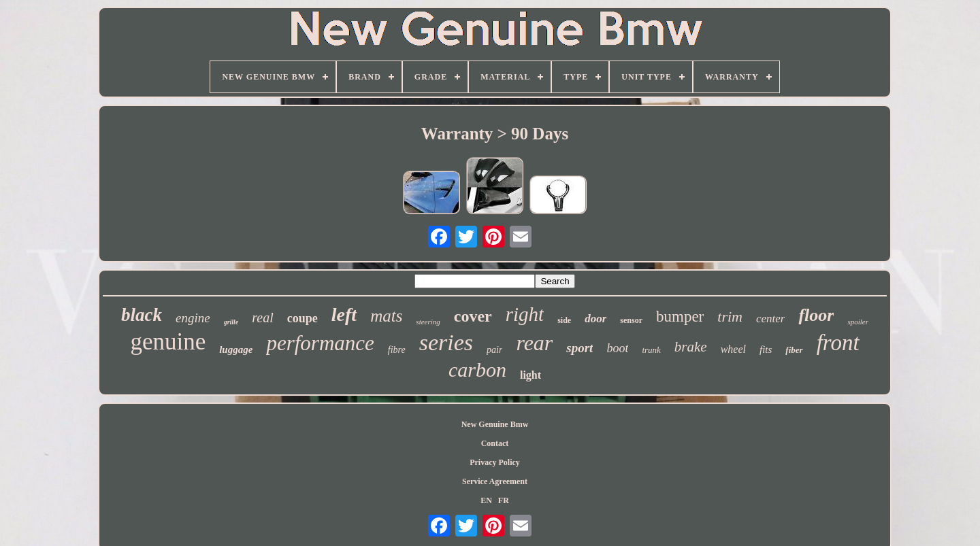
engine (193, 318)
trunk (651, 350)
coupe (303, 318)
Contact (495, 443)
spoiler (858, 322)
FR (504, 500)
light (530, 375)
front (838, 343)
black (142, 315)
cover (473, 316)
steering (428, 322)
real (262, 318)
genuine (168, 342)
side (564, 320)
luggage (236, 349)
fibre (397, 350)
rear (534, 343)
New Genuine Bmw (495, 424)
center (770, 319)
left (344, 314)
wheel (733, 349)
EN (486, 500)
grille (231, 322)
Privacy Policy (495, 462)
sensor (631, 320)
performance (320, 343)
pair (494, 350)
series (446, 342)
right (525, 314)
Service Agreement (495, 481)
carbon (477, 370)
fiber (794, 350)
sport (579, 348)
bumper (680, 317)
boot (617, 348)
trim (730, 317)
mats (386, 316)
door (595, 319)
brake (691, 347)
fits (766, 349)
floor (816, 315)
